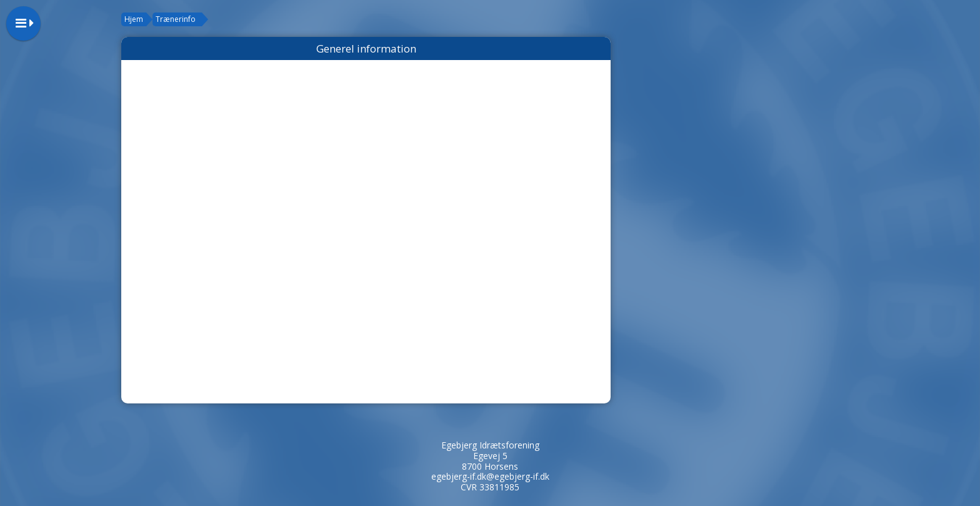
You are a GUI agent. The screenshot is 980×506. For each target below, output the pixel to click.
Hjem (134, 19)
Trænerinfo (176, 19)
